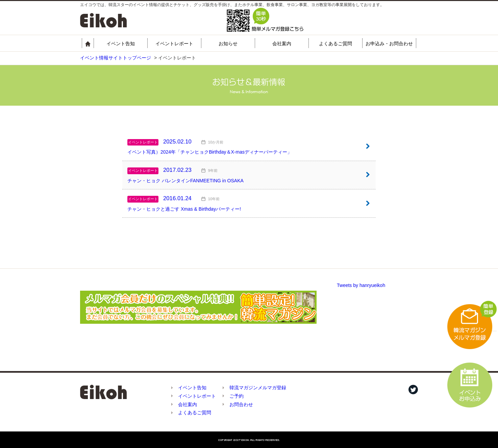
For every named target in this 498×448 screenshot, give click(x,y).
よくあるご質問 (335, 44)
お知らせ (228, 44)
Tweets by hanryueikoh (361, 285)
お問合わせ (241, 404)
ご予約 (236, 396)
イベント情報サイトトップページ (116, 58)
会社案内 (282, 44)
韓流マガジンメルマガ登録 (258, 388)
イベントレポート (174, 44)
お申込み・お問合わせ (389, 44)
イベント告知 (121, 44)
